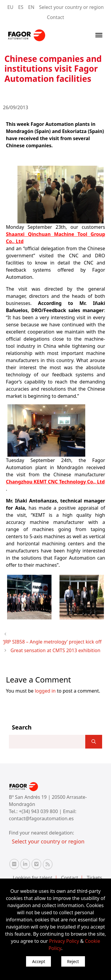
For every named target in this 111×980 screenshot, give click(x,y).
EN (31, 7)
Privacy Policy (64, 941)
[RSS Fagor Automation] (48, 864)
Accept (38, 961)
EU (11, 7)
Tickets (94, 878)
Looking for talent (33, 878)
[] (94, 742)
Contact (56, 17)
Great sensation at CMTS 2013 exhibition (56, 650)
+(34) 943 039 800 (39, 811)
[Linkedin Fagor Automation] (25, 864)
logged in (45, 691)
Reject (73, 961)
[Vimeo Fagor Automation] (36, 864)
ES (21, 7)
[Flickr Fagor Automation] (14, 864)
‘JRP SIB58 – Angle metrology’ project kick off (52, 642)
